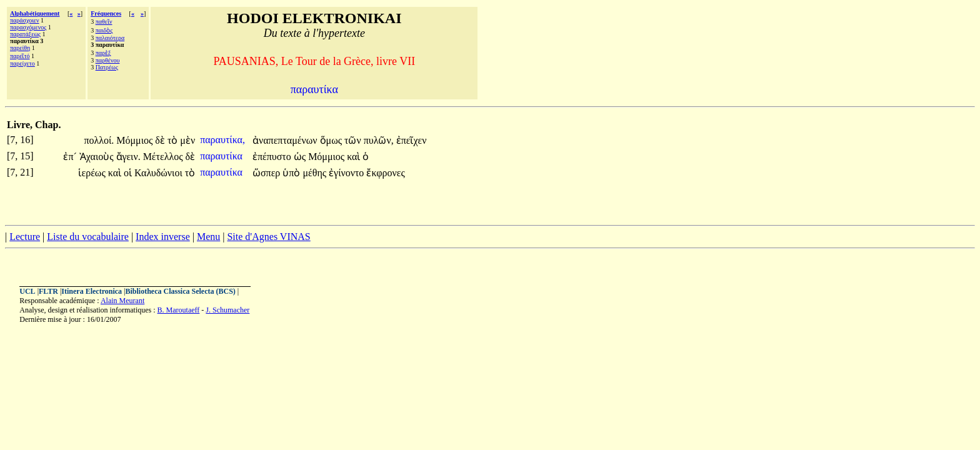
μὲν (187, 140)
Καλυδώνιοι (160, 173)
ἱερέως (93, 173)
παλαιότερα (110, 38)
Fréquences (106, 13)
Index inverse (163, 237)
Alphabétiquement (35, 13)
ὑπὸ (292, 173)
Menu (208, 237)
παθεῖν (104, 22)
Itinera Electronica (92, 291)
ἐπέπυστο (273, 157)
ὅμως (332, 140)
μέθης (316, 173)
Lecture (25, 237)
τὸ (174, 140)
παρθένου (108, 60)
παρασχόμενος (28, 27)
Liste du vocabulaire (88, 237)
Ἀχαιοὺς (98, 157)
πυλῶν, (379, 140)
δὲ (161, 140)
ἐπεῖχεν (412, 140)
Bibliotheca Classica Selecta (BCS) (181, 291)
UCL (27, 291)
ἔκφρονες (385, 173)
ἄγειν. (128, 157)
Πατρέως (107, 67)
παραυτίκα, (222, 140)
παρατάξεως (25, 34)
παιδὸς (104, 30)
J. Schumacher (227, 310)
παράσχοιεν (25, 20)
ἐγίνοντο (347, 173)
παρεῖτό (20, 56)
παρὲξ (103, 53)
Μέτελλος (164, 157)
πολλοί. (99, 140)
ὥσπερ (267, 173)
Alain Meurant (122, 301)
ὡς (301, 157)
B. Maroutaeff (179, 310)
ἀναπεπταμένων (286, 140)
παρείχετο (22, 63)
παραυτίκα (222, 156)
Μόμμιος (136, 140)
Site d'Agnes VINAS (268, 237)
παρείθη (20, 48)
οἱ (129, 173)
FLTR (48, 291)
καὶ (355, 157)
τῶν (354, 140)
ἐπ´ (71, 157)
